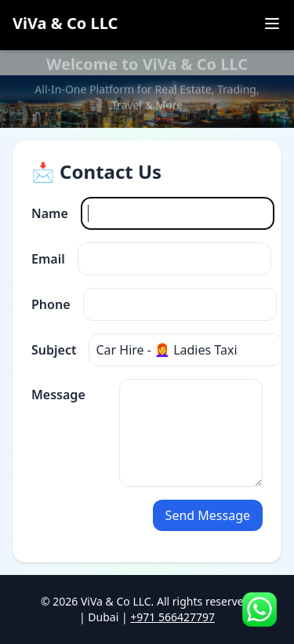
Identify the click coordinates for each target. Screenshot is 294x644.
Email (48, 259)
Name (50, 213)
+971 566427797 (172, 617)
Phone (51, 304)
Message (58, 395)
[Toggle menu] (272, 24)
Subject (54, 350)
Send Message (208, 515)
